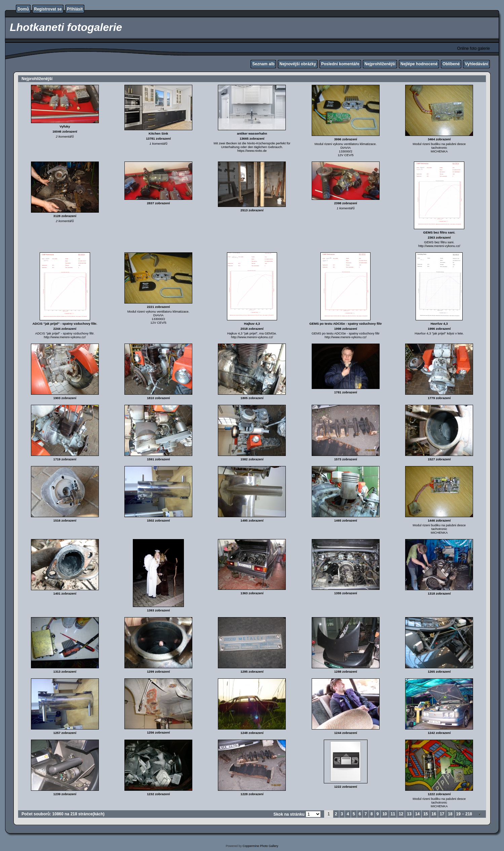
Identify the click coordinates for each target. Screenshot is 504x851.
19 (458, 814)
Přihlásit (75, 9)
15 (425, 814)
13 (409, 814)
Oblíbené (451, 64)
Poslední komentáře (340, 64)
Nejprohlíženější (380, 64)
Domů (23, 9)
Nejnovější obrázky (298, 64)
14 (417, 814)
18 (450, 814)
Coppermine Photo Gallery (260, 846)
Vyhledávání (476, 64)
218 (469, 814)
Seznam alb (263, 64)
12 (401, 814)
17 (442, 814)
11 (393, 814)
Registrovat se (48, 9)
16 (434, 814)
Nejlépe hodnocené (419, 64)
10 (384, 814)
